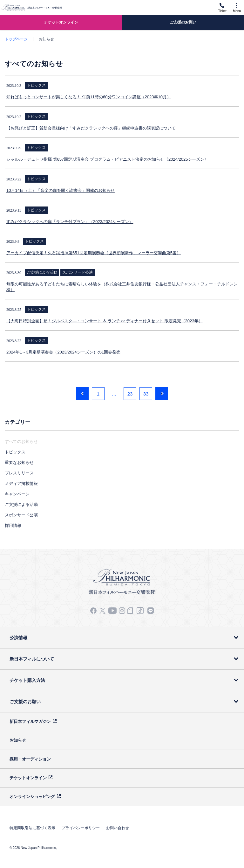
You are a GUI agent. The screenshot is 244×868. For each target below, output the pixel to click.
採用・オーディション (30, 759)
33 (146, 394)
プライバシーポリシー (81, 828)
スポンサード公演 (21, 515)
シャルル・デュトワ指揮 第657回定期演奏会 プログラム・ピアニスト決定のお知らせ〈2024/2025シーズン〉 (107, 159)
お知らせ (18, 740)
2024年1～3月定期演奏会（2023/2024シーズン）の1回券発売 (63, 352)
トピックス (15, 452)
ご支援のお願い (25, 702)
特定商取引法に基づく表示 (32, 828)
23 (130, 394)
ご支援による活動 (21, 504)
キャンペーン (17, 494)
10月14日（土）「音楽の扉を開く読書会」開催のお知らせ (61, 190)
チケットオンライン (28, 778)
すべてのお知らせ (21, 441)
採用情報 (13, 525)
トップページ (16, 39)
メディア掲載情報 (21, 483)
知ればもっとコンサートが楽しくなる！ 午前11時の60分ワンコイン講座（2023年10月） (89, 97)
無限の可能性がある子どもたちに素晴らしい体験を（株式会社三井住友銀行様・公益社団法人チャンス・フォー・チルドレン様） (122, 287)
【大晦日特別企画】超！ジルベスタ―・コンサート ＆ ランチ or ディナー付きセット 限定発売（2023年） (105, 321)
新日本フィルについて (32, 659)
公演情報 (18, 638)
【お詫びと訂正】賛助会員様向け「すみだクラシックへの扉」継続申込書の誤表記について (91, 128)
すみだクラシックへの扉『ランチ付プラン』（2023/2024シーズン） (70, 222)
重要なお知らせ (19, 462)
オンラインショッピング (32, 797)
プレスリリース (19, 473)
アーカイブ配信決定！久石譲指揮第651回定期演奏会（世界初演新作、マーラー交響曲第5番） (94, 253)
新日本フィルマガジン (30, 721)
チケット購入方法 (27, 680)
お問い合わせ (118, 828)
